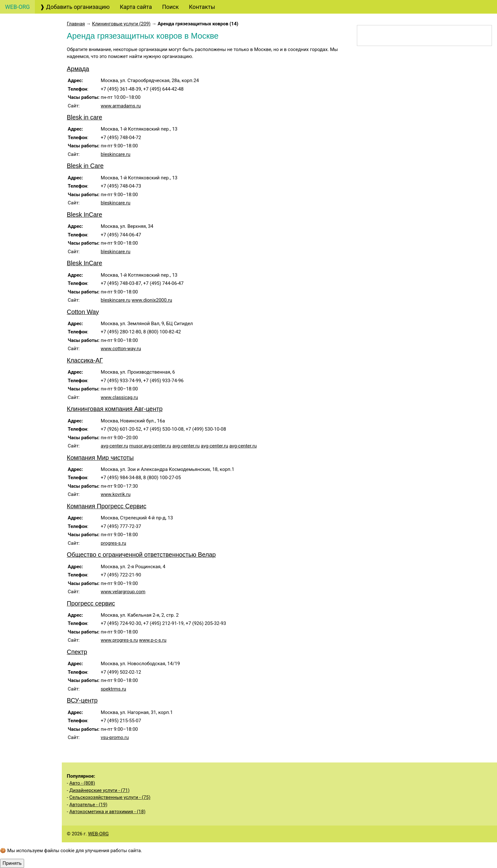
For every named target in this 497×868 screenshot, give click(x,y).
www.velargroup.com (141, 592)
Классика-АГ (102, 360)
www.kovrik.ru (133, 494)
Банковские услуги (37, 138)
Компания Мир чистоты (118, 458)
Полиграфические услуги (39, 233)
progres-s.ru (131, 543)
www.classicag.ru (137, 397)
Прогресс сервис (108, 603)
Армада (95, 69)
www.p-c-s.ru (170, 640)
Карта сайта (136, 7)
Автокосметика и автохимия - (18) (125, 812)
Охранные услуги (34, 286)
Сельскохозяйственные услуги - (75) (127, 797)
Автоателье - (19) (106, 805)
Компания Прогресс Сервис (124, 506)
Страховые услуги (35, 165)
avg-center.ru (132, 446)
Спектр (94, 652)
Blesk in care (102, 117)
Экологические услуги (35, 577)
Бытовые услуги (34, 377)
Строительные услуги (34, 475)
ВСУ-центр (100, 700)
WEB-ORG (116, 834)
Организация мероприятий (29, 318)
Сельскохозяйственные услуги (37, 541)
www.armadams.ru (138, 106)
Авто (18, 39)
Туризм (21, 102)
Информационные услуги (39, 417)
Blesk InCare (102, 215)
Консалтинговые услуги (37, 120)
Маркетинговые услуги (36, 197)
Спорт (19, 595)
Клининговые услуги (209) (139, 24)
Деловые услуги (33, 300)
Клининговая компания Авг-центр (132, 409)
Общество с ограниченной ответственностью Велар (159, 555)
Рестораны (25, 336)
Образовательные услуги (39, 268)
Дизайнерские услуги (39, 179)
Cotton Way (100, 312)
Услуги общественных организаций (35, 519)
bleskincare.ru (133, 154)
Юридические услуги (39, 89)
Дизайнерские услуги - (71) (117, 790)
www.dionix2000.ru (169, 300)
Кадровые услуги (33, 251)
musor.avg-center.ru (168, 446)
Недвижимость (32, 435)
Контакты (202, 7)
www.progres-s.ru (137, 640)
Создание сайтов (34, 75)
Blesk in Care (103, 166)
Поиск (170, 7)
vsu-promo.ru (132, 737)
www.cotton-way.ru (138, 349)
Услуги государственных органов (38, 453)
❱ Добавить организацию (75, 7)
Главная (93, 24)
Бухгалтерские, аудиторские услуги (38, 57)
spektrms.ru (131, 689)
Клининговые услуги (39, 349)
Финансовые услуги (38, 152)
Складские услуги (34, 559)
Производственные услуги (31, 497)
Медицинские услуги (33, 395)
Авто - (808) (100, 783)
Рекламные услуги (36, 215)
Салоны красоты (35, 363)
